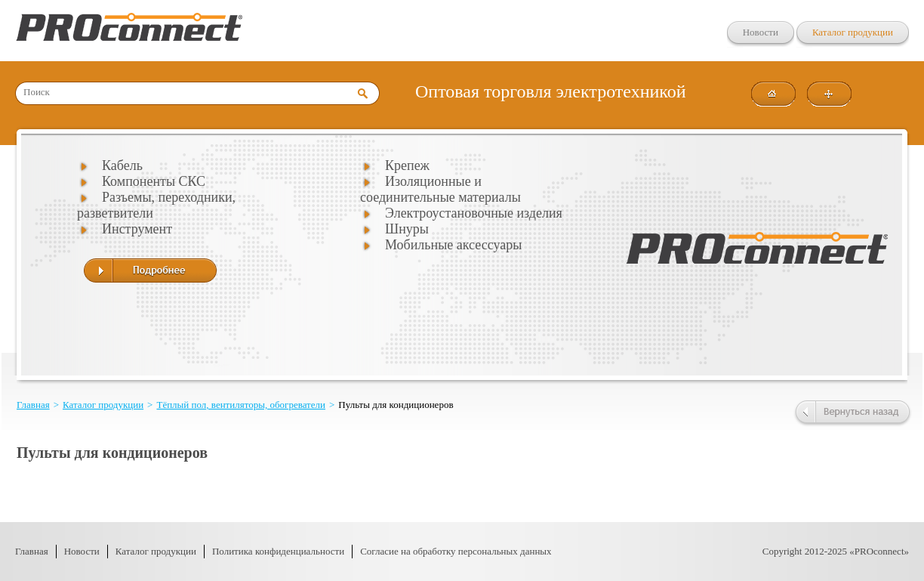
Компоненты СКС (154, 181)
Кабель (122, 165)
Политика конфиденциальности (278, 551)
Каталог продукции (853, 32)
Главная (33, 405)
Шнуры (407, 229)
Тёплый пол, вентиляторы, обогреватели (241, 405)
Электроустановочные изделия (474, 213)
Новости (761, 32)
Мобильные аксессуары (453, 245)
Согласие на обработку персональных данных (456, 551)
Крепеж (407, 165)
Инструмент (137, 229)
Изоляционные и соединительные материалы (440, 189)
